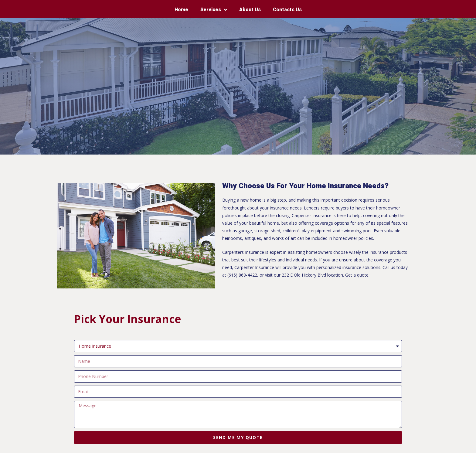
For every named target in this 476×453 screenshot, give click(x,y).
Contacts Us (287, 10)
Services (214, 10)
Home (181, 10)
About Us (250, 10)
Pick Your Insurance (128, 319)
